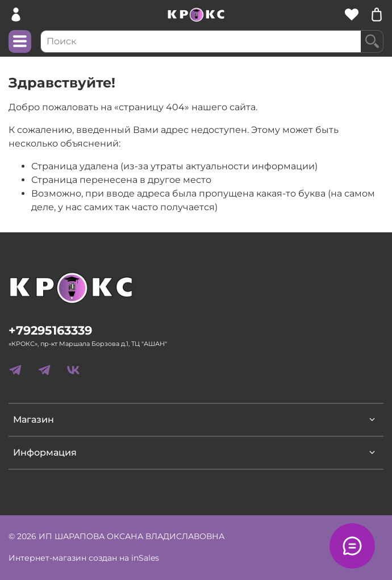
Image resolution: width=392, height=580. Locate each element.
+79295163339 (50, 330)
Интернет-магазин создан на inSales (84, 558)
